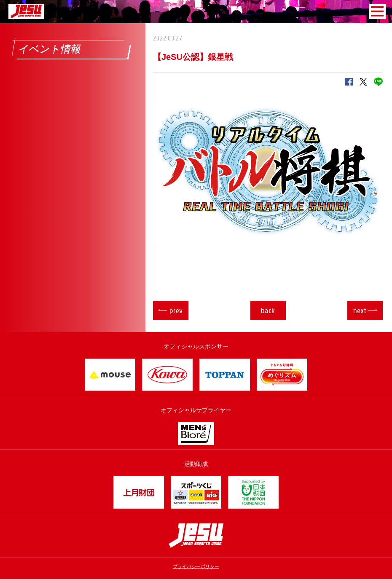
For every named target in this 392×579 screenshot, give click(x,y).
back (268, 311)
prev (176, 311)
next (360, 311)
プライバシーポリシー (196, 566)
